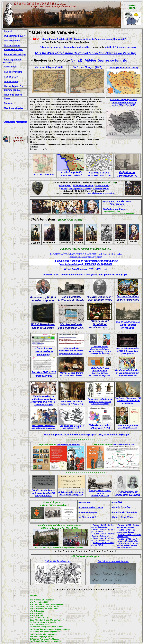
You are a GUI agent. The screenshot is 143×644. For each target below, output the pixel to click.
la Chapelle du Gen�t (80, 188)
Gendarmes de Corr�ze (127, 370)
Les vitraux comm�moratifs (117, 201)
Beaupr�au (65, 185)
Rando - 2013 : (100, 534)
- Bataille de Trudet (99, 368)
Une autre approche (128, 425)
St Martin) (96, 496)
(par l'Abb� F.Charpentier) (72, 404)
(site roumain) (117, 204)
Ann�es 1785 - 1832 (44, 372)
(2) (80, 60)
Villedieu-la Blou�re (83, 185)
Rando (96, 525)
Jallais (64, 188)
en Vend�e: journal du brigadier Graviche (127, 374)
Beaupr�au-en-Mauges (68, 445)
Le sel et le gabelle (71, 173)
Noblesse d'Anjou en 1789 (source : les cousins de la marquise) (128, 401)
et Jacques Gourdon (128, 495)
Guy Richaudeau (128, 492)
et (103, 493)
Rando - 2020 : (128, 545)
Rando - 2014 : (103, 539)
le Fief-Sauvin (102, 185)
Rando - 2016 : (128, 526)
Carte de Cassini (99, 173)
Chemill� (117, 502)
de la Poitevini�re (99, 349)
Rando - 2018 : (129, 535)
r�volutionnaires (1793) (71, 353)
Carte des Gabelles (43, 175)
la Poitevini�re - (101, 188)
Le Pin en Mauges (88, 512)
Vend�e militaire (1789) (124, 68)
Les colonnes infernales (44, 428)
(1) (73, 60)
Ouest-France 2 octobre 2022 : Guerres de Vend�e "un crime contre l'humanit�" (84, 39)
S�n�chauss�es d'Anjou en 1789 (100, 427)
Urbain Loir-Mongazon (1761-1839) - (86, 269)
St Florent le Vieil (88, 517)
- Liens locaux (44, 348)
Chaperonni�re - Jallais (91, 507)
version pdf (77, 175)
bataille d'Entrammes (120, 47)
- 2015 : (103, 544)
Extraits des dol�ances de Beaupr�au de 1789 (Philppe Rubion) (44, 493)
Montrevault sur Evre (123, 444)
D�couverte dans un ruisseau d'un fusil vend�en (65, 47)
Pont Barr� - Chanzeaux (125, 512)
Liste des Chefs (71, 348)
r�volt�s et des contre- (71, 351)
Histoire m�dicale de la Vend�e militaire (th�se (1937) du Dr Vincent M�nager (86, 435)
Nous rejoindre (12, 41)
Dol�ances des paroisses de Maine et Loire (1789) (71, 493)
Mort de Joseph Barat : (71, 374)
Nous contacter (12, 45)
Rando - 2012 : (103, 530)
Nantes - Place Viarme (123, 517)
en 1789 (105, 496)
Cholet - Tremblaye (122, 507)
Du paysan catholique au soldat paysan (100, 401)
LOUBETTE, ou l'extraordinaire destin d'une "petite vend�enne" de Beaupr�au (86, 275)
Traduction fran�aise (114, 209)
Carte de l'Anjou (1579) (49, 67)
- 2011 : (103, 526)
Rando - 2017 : (126, 531)
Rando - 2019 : (128, 540)
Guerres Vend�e (13, 72)
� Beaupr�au (44, 376)
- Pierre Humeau (99, 347)
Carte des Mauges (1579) (87, 67)
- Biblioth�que (44, 353)
